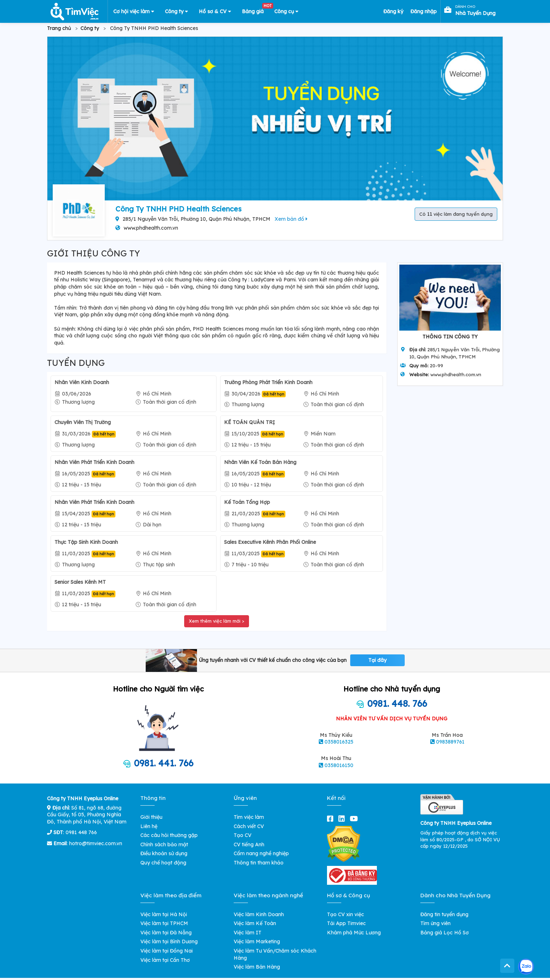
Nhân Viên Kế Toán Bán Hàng (260, 462)
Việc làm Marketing (257, 941)
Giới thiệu (151, 817)
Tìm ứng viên (435, 923)
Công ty (177, 11)
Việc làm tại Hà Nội (164, 914)
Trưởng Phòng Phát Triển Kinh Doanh (268, 382)
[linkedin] (343, 819)
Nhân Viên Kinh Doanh (82, 382)
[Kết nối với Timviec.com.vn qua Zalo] (526, 967)
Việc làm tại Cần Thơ (165, 960)
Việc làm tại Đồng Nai (167, 951)
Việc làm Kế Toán (255, 923)
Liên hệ (149, 826)
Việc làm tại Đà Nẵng (166, 933)
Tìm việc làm (249, 817)
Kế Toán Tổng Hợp (247, 502)
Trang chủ (59, 28)
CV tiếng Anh (249, 844)
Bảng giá (255, 10)
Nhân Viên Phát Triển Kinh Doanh (94, 462)
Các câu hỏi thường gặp (169, 835)
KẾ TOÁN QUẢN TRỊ (250, 422)
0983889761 (450, 742)
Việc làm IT (248, 933)
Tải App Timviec (346, 923)
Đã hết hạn (274, 394)
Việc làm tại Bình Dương (169, 941)
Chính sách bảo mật (164, 844)
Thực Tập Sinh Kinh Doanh (86, 542)
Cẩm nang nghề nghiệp (261, 853)
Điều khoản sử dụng (164, 853)
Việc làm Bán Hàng (257, 967)
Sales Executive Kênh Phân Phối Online (270, 542)
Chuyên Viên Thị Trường (83, 422)
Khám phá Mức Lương (354, 933)
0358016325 (339, 742)
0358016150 (339, 765)
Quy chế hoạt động (163, 863)
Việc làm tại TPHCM (164, 923)
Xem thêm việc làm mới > (217, 621)
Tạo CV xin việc (346, 914)
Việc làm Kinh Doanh (259, 914)
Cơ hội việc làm (134, 11)
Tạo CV (243, 835)
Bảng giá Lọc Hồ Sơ (445, 933)
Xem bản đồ (291, 219)
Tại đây (377, 660)
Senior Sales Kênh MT (80, 582)
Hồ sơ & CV (215, 11)
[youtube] (355, 819)
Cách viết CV (249, 826)
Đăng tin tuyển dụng (444, 914)
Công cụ (286, 11)
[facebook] (332, 819)
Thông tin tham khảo (259, 863)
